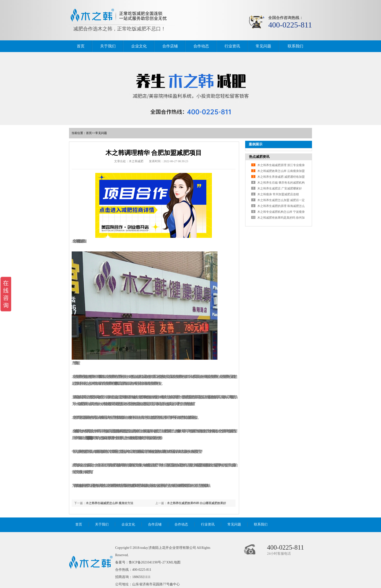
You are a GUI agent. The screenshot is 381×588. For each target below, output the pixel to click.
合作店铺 (170, 46)
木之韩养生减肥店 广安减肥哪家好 (280, 188)
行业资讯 (232, 46)
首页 (81, 46)
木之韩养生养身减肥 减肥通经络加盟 (281, 177)
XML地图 (173, 562)
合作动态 (201, 46)
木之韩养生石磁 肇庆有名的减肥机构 (281, 183)
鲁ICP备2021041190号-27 (147, 562)
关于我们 (108, 46)
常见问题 (263, 46)
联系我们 (295, 46)
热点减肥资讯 (259, 157)
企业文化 (139, 46)
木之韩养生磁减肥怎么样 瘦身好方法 (109, 503)
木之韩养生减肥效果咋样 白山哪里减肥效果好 (196, 503)
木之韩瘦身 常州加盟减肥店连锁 (278, 194)
